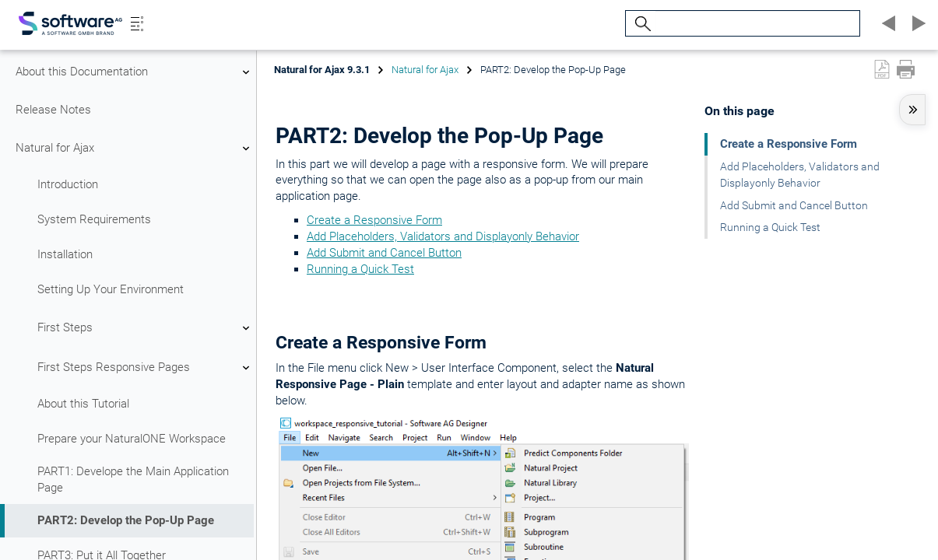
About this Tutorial (83, 404)
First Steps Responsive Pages (146, 368)
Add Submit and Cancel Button (384, 253)
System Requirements (94, 219)
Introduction (68, 184)
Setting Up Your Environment (111, 289)
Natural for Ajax (135, 149)
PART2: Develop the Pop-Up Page (126, 520)
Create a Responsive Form (374, 220)
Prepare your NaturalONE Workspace (132, 439)
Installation (65, 254)
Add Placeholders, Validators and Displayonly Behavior (443, 236)
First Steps (146, 328)
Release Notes (53, 110)
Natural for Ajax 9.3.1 (322, 70)
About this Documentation (135, 72)
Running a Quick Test (360, 269)
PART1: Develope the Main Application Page (133, 479)
